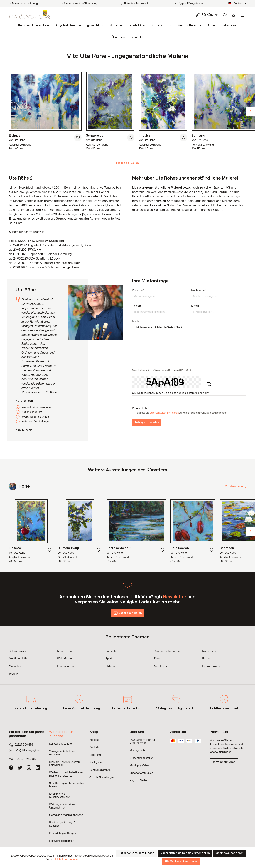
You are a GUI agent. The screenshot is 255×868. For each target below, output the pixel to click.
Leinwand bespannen (62, 841)
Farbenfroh (112, 651)
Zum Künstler (25, 430)
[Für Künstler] (208, 15)
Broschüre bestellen (141, 758)
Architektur (161, 666)
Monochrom (65, 651)
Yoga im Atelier (138, 781)
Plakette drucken (127, 163)
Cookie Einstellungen (102, 778)
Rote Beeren (180, 548)
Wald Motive (64, 659)
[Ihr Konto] (234, 15)
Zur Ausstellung (236, 486)
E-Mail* (195, 306)
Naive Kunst (209, 651)
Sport (109, 659)
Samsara (198, 136)
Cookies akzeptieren (230, 853)
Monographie (137, 750)
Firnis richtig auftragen (63, 833)
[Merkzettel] (225, 15)
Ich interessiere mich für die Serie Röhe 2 (189, 344)
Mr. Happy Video (139, 766)
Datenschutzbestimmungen (164, 413)
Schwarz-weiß (17, 651)
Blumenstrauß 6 (70, 548)
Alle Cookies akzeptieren (181, 861)
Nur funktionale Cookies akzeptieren (185, 853)
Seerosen (227, 548)
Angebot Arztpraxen (141, 773)
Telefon (136, 306)
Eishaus (15, 136)
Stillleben (111, 666)
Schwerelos (95, 136)
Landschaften (65, 666)
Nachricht (138, 321)
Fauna (206, 659)
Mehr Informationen (67, 860)
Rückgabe (96, 762)
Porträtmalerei (211, 666)
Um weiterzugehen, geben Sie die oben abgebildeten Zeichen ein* (170, 393)
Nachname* (198, 290)
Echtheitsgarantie (100, 770)
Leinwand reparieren (61, 744)
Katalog (94, 740)
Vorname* (138, 290)
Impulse (145, 136)
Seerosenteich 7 (119, 548)
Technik (13, 674)
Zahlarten (95, 747)
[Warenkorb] (242, 15)
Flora (157, 659)
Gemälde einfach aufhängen (66, 815)
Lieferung (95, 755)
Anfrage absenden (147, 422)
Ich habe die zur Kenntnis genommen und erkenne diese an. (182, 413)
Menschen (15, 666)
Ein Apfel (15, 548)
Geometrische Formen (168, 651)
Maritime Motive (19, 659)
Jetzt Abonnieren (224, 762)
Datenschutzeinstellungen (136, 853)
